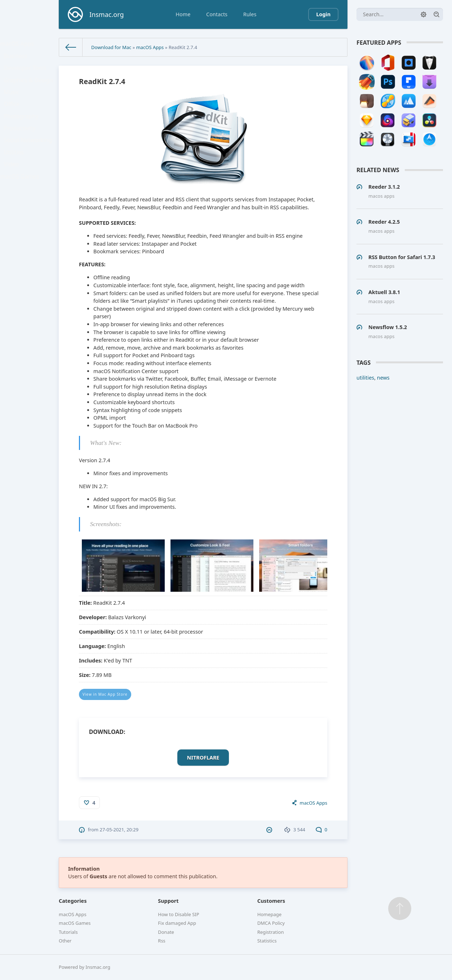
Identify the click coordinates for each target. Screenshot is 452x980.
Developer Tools (27, 74)
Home (183, 14)
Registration (271, 932)
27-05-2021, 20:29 (119, 830)
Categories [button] (73, 901)
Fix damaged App (177, 923)
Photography (23, 132)
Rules (250, 14)
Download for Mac (111, 47)
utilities (365, 378)
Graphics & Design (30, 89)
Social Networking (29, 161)
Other (65, 941)
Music (14, 103)
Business (18, 60)
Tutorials (68, 932)
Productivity (22, 146)
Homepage (269, 914)
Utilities (16, 175)
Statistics (267, 941)
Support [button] (168, 901)
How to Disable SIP (178, 914)
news (383, 378)
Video (14, 190)
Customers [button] (271, 901)
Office (14, 117)
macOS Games (21, 204)
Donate (166, 932)
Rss (161, 941)
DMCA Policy (271, 923)
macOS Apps (19, 45)
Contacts (217, 14)
